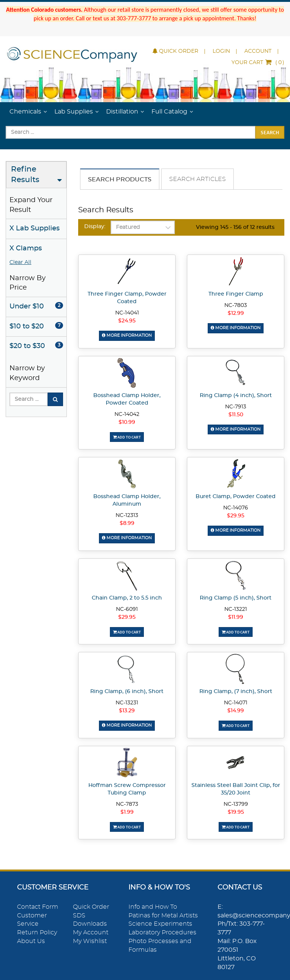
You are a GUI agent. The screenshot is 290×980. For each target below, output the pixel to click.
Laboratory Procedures (162, 932)
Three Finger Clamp (236, 294)
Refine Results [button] (25, 175)
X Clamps (26, 248)
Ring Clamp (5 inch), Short (236, 598)
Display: (95, 227)
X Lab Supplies (35, 229)
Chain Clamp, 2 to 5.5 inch (127, 598)
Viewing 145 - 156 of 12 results (235, 227)
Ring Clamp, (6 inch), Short (127, 692)
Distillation (122, 112)
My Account (91, 932)
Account (258, 51)
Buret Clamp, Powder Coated (236, 497)
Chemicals (25, 112)
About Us (31, 941)
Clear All (20, 262)
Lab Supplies (74, 112)
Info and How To (153, 907)
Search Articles (197, 179)
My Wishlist (90, 941)
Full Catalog (169, 112)
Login (221, 51)
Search (270, 132)
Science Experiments (160, 924)
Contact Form (38, 907)
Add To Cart (127, 437)
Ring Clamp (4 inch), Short (236, 396)
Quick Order (175, 51)
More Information (127, 335)
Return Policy (37, 932)
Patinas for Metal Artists (163, 916)
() (258, 63)
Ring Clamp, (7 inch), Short (236, 692)
